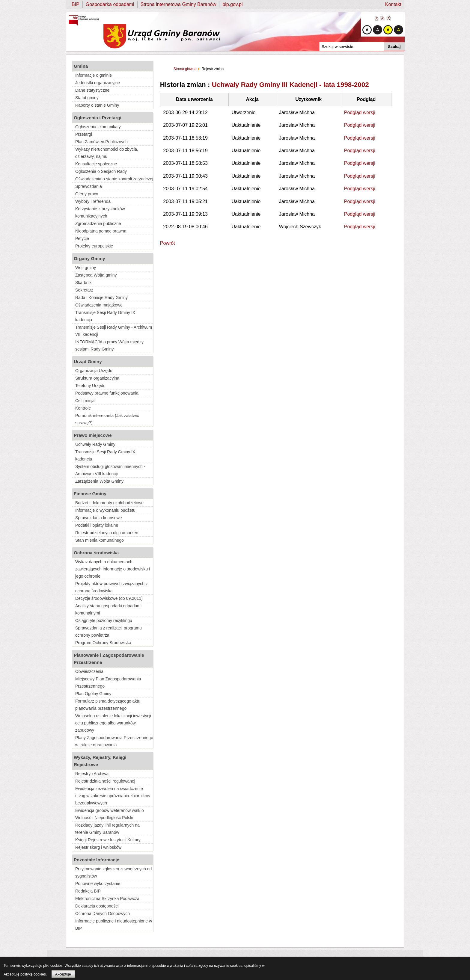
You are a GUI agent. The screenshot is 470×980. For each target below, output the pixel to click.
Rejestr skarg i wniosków (98, 847)
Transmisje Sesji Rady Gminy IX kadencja (105, 316)
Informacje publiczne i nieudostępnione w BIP (114, 925)
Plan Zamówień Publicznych (101, 142)
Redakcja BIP (88, 891)
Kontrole (83, 408)
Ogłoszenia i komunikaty (98, 127)
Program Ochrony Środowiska (103, 643)
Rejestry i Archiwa (92, 774)
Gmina (81, 66)
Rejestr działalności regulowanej (105, 781)
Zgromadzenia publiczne (98, 224)
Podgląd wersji (360, 113)
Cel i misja (85, 401)
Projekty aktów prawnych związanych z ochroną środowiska (112, 587)
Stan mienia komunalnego (100, 540)
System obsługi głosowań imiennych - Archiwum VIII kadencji (110, 470)
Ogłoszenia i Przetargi (98, 118)
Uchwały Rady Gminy (95, 444)
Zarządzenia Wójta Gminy (99, 481)
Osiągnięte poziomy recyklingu (104, 620)
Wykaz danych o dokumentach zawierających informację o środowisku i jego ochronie (113, 569)
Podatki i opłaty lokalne (97, 525)
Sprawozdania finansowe (99, 518)
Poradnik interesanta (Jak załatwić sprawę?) (107, 419)
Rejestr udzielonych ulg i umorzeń (107, 533)
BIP (76, 4)
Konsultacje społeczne (96, 164)
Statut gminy (87, 98)
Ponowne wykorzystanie (98, 884)
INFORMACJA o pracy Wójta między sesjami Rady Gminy (109, 345)
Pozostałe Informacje (97, 860)
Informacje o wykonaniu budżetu (105, 510)
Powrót (168, 243)
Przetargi (84, 134)
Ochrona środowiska (96, 553)
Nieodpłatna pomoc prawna (101, 231)
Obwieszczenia (89, 671)
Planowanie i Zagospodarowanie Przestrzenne (109, 659)
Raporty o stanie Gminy (97, 105)
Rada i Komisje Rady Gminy (101, 298)
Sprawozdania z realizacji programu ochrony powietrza (109, 632)
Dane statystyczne (92, 90)
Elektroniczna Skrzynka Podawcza (107, 899)
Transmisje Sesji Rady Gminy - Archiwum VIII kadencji (114, 331)
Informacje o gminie (94, 75)
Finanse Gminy (90, 494)
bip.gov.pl (232, 4)
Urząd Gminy (88, 361)
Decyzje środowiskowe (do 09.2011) (109, 598)
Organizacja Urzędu (94, 371)
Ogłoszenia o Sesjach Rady (101, 171)
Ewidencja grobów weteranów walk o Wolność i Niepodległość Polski (110, 814)
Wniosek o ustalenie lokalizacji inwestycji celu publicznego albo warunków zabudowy (113, 723)
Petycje (82, 238)
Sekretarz (84, 290)
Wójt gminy (86, 268)
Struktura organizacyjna (97, 378)
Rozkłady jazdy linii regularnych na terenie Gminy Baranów (107, 829)
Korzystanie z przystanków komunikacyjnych (100, 212)
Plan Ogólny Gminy (93, 694)
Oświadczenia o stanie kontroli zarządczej (114, 179)
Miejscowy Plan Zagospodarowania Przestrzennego (108, 682)
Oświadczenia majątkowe (99, 305)
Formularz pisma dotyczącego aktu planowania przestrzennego (108, 705)
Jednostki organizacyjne (98, 83)
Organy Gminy (89, 258)
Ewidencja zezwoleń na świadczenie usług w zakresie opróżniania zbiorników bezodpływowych (113, 796)
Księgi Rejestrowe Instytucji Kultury (108, 840)
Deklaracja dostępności (97, 906)
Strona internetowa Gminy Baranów (178, 4)
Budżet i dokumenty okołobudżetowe (109, 503)
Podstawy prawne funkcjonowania (107, 393)
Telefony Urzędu (90, 386)
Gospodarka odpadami (110, 4)
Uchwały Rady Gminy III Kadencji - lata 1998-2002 (290, 85)
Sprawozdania (89, 186)
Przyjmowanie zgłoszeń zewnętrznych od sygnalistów (113, 872)
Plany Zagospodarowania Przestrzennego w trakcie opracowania (114, 741)
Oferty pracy (87, 194)
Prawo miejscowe (93, 435)
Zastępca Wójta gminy (96, 275)
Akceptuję (63, 974)
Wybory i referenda (93, 201)
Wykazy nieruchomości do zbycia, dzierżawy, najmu (107, 153)
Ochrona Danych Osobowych (103, 913)
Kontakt (393, 4)
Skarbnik (83, 283)
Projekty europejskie (94, 246)
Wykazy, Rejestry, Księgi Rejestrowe (100, 761)
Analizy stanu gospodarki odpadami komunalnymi (108, 609)
